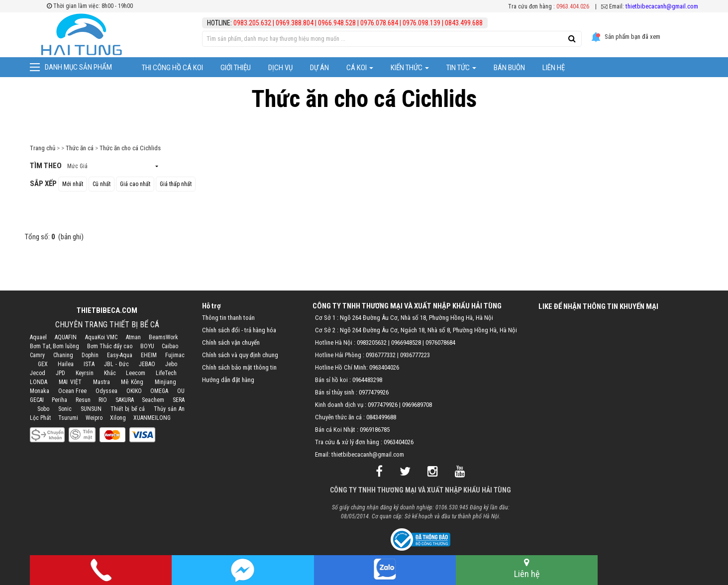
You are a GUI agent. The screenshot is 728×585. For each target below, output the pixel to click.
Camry (37, 355)
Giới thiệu (236, 68)
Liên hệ (554, 68)
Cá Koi (360, 68)
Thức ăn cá (80, 148)
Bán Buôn (509, 68)
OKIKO (134, 391)
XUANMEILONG (152, 418)
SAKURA (125, 400)
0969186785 (375, 430)
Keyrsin (85, 373)
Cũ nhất (102, 184)
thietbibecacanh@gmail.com (662, 6)
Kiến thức (410, 68)
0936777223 (415, 355)
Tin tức (461, 68)
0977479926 (374, 392)
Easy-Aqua (120, 355)
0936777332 (381, 355)
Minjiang (165, 382)
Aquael (38, 337)
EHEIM (149, 355)
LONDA (39, 382)
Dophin (90, 355)
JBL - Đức (116, 364)
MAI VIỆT (70, 382)
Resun (83, 400)
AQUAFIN (66, 337)
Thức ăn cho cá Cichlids (130, 148)
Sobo (43, 409)
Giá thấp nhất (176, 184)
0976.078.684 (379, 23)
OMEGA (159, 391)
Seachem (153, 400)
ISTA (89, 364)
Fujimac (175, 355)
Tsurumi (68, 418)
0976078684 (440, 342)
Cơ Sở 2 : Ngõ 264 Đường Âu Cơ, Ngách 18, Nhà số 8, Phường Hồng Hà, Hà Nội (416, 330)
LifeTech (166, 373)
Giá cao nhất (135, 184)
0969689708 (417, 405)
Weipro (94, 418)
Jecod (38, 373)
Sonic (65, 409)
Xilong (118, 418)
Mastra (102, 382)
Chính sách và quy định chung (240, 355)
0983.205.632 (253, 23)
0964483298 (367, 380)
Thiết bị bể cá (128, 409)
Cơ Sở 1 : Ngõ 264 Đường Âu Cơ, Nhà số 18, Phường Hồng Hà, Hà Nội (404, 318)
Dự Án (319, 68)
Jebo (171, 364)
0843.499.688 (464, 23)
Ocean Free (73, 391)
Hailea (66, 364)
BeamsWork (163, 337)
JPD (60, 373)
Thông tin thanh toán (228, 318)
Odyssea (106, 391)
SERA (179, 400)
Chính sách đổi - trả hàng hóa (239, 330)
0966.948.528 (337, 23)
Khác (110, 373)
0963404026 (384, 367)
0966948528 (406, 342)
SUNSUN (91, 409)
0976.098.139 (421, 23)
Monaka (40, 391)
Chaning (63, 355)
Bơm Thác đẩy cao (110, 346)
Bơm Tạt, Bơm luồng (54, 346)
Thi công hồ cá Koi (172, 68)
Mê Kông (132, 382)
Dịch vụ (280, 68)
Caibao (170, 346)
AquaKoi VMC (101, 337)
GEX (43, 364)
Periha (59, 400)
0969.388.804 (295, 23)
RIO (103, 400)
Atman (133, 337)
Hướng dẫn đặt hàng (228, 380)
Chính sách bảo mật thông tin (239, 367)
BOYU (147, 346)
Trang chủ (43, 148)
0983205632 (372, 342)
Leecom (136, 373)
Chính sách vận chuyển (231, 342)
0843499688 (381, 417)
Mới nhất (73, 184)
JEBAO (147, 364)
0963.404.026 (573, 6)
